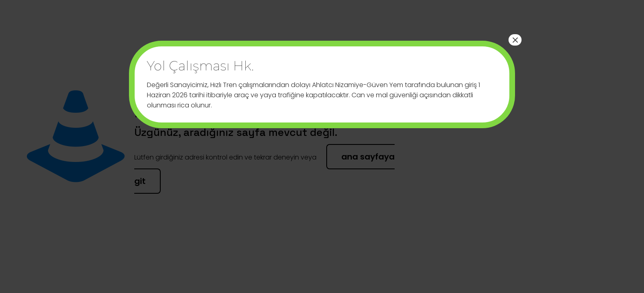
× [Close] (515, 40)
